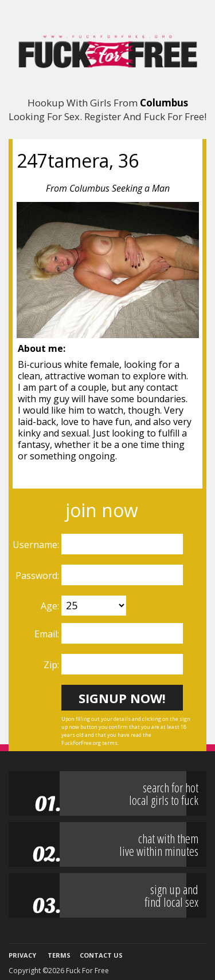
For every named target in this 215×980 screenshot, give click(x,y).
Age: (51, 606)
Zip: (52, 665)
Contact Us (101, 955)
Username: (37, 545)
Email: (48, 634)
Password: (38, 576)
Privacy (22, 955)
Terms (59, 955)
